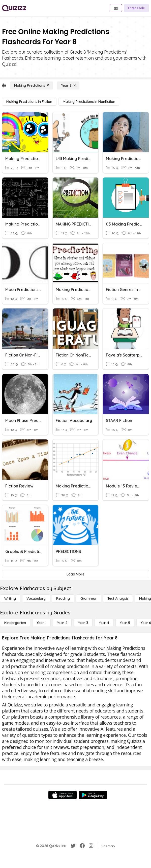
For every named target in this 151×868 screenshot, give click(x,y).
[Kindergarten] (15, 623)
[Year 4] (104, 623)
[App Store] (63, 795)
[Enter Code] (137, 8)
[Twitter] (73, 846)
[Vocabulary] (36, 598)
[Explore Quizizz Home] (14, 8)
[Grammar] (89, 598)
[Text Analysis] (118, 598)
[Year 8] (68, 85)
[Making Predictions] (32, 85)
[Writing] (10, 598)
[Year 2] (62, 623)
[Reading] (63, 598)
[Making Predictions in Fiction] (29, 102)
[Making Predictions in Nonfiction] (89, 102)
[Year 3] (83, 623)
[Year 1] (41, 623)
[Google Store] (93, 795)
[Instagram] (91, 846)
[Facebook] (82, 846)
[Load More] (75, 574)
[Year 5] (125, 623)
